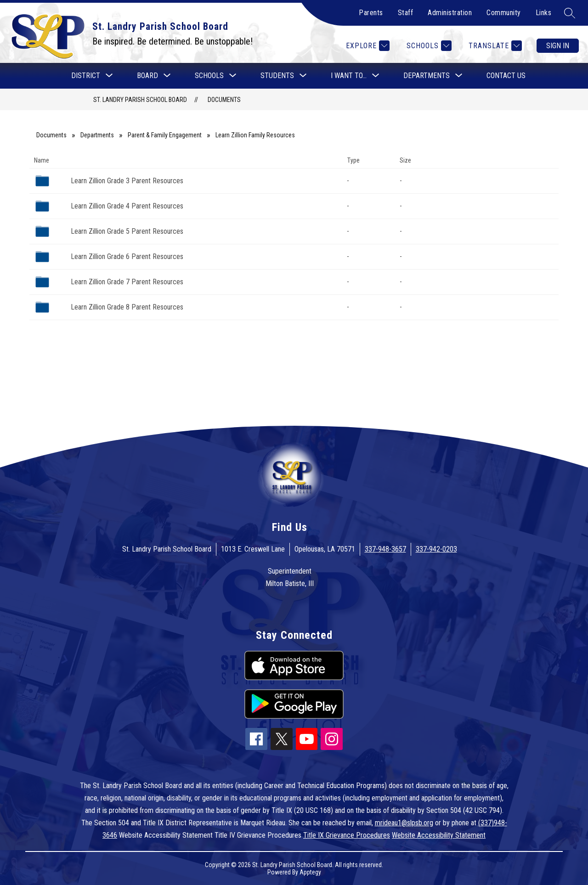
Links (544, 13)
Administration (450, 13)
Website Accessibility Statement (439, 835)
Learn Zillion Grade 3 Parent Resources (127, 181)
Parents (371, 13)
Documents (224, 100)
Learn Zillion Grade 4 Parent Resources (127, 206)
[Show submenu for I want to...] (349, 76)
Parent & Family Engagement (165, 135)
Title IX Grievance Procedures (347, 835)
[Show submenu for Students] (277, 76)
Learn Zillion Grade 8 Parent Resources (127, 307)
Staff (406, 13)
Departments (97, 135)
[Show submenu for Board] (147, 76)
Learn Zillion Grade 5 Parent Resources (127, 231)
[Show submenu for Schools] (209, 76)
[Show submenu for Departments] (427, 76)
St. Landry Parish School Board (140, 100)
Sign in (558, 46)
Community (504, 13)
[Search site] (570, 13)
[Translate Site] (494, 46)
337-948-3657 (385, 549)
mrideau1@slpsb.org (404, 823)
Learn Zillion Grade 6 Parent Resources (127, 256)
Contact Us (506, 76)
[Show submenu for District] (86, 76)
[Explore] (367, 46)
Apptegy (310, 872)
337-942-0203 (436, 549)
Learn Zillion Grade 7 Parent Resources (127, 282)
